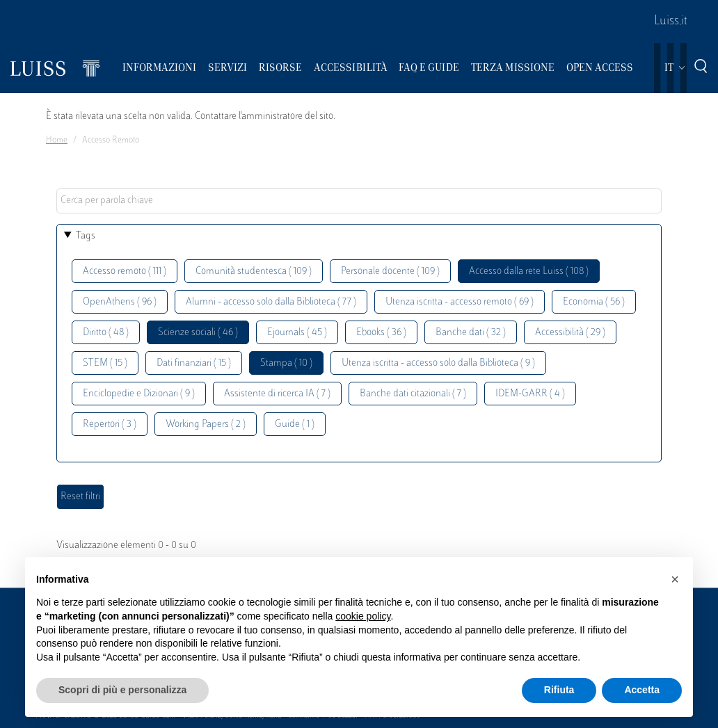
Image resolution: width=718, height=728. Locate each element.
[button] (675, 579)
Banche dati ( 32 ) (471, 333)
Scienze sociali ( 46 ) (198, 333)
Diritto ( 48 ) (106, 333)
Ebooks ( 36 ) (381, 333)
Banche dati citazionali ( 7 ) (413, 394)
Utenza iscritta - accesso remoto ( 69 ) (460, 302)
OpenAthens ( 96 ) (120, 302)
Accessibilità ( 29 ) (570, 333)
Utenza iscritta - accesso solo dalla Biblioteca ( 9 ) (438, 363)
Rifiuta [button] (559, 690)
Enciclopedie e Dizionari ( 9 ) (139, 394)
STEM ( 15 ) (105, 363)
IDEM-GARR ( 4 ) (530, 394)
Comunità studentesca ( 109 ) (254, 272)
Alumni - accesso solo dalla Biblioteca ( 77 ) (271, 302)
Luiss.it (671, 22)
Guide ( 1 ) (295, 424)
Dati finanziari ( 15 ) (194, 363)
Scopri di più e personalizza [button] (122, 690)
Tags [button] (86, 236)
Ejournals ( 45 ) (297, 333)
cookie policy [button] (363, 616)
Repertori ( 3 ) (110, 424)
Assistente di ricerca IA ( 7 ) (277, 394)
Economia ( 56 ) (594, 302)
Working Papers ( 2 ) (206, 424)
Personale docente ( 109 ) (390, 272)
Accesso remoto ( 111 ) (125, 272)
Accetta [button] (642, 690)
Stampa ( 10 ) (286, 363)
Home (57, 140)
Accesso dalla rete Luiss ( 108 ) (529, 272)
